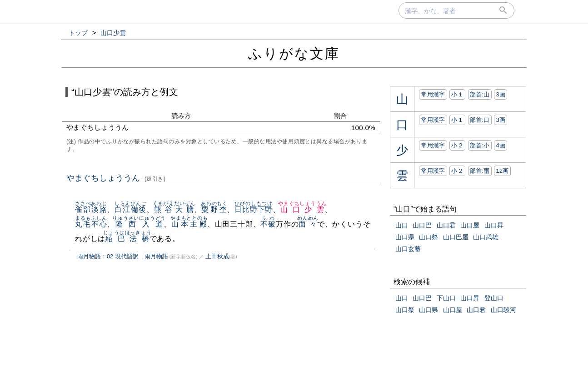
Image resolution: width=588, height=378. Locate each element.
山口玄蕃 (408, 249)
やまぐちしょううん (116, 178)
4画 (501, 145)
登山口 (494, 298)
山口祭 (429, 237)
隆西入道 (139, 224)
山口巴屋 (456, 237)
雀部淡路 (91, 209)
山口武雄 (486, 237)
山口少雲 (302, 209)
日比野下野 (254, 209)
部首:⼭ (480, 94)
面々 (308, 224)
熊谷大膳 (174, 209)
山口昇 (494, 225)
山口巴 (422, 225)
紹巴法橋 (127, 239)
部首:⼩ (480, 145)
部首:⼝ (480, 120)
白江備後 (131, 209)
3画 (501, 94)
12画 (502, 171)
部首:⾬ (480, 171)
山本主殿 (189, 224)
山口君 (446, 225)
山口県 (405, 237)
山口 (402, 225)
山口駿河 (503, 310)
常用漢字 (433, 94)
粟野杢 (214, 209)
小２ (457, 145)
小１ (457, 94)
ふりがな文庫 (294, 53)
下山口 (446, 298)
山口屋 (470, 225)
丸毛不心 (91, 224)
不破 (268, 224)
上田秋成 (217, 256)
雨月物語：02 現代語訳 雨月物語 (123, 256)
